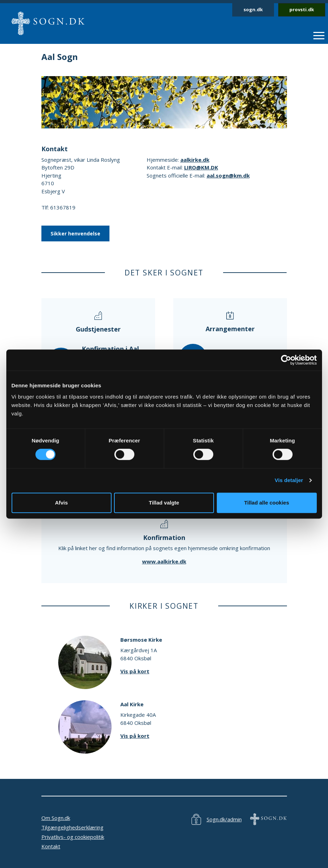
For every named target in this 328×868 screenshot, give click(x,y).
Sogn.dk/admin (224, 819)
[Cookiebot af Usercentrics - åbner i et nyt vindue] (286, 360)
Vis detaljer (289, 480)
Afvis (62, 503)
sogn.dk (253, 9)
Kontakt (51, 846)
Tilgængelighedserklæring (72, 827)
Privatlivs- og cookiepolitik (73, 837)
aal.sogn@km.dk (228, 175)
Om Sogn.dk (56, 818)
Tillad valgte (164, 503)
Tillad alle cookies (267, 503)
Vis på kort (135, 671)
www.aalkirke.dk (164, 561)
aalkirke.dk (195, 160)
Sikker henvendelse (75, 233)
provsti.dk (302, 9)
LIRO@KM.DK (201, 167)
